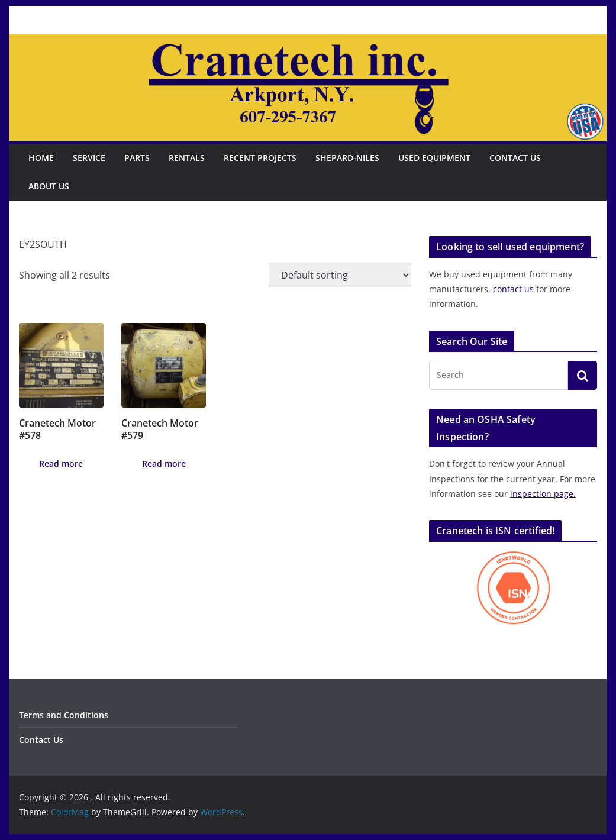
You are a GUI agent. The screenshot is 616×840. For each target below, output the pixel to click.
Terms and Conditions (64, 715)
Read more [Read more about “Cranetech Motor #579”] (164, 463)
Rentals (187, 158)
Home (41, 158)
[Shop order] (340, 275)
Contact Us (515, 158)
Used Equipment (434, 158)
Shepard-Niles (347, 158)
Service (89, 158)
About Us (49, 186)
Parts (137, 158)
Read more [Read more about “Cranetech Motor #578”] (61, 463)
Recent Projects (260, 158)
